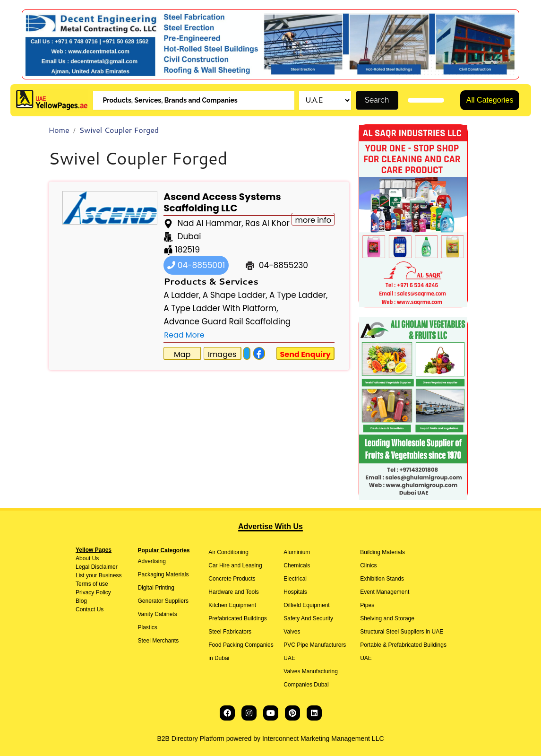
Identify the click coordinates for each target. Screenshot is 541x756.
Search (377, 100)
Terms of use (92, 584)
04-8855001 (196, 265)
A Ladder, (182, 295)
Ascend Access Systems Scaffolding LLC (222, 202)
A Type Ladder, (298, 295)
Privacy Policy (93, 592)
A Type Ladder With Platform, (221, 308)
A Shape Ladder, (235, 295)
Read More (184, 335)
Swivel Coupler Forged (119, 130)
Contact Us (90, 609)
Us (94, 558)
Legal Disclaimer (97, 567)
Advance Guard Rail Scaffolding (227, 322)
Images (222, 354)
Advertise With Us (270, 526)
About (83, 558)
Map (182, 354)
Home (59, 130)
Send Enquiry (305, 354)
